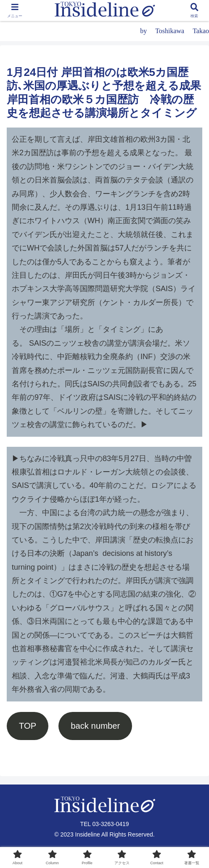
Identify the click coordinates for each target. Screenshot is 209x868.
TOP (28, 726)
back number (95, 726)
